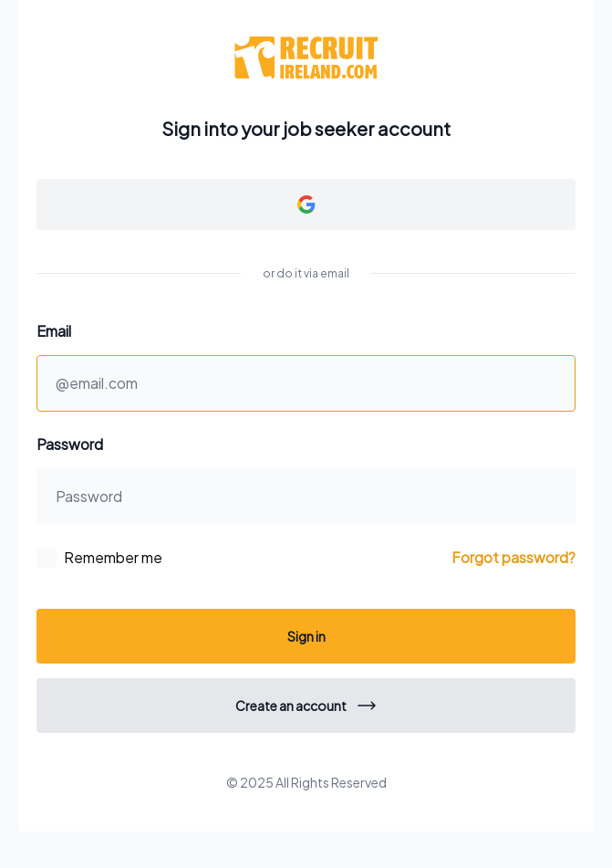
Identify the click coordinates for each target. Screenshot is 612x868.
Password (70, 444)
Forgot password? (513, 557)
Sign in (306, 636)
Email (54, 331)
